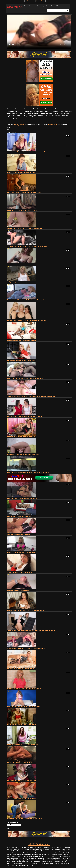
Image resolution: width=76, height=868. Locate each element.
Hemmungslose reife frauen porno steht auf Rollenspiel (24, 707)
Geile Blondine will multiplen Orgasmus (19, 516)
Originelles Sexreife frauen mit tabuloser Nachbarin (23, 264)
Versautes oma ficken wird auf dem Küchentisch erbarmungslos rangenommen (31, 396)
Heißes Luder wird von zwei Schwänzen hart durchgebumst (25, 378)
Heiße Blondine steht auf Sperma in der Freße (21, 436)
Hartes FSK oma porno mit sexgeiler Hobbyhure (22, 725)
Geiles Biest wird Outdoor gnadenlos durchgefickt (22, 498)
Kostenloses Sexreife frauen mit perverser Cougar (22, 781)
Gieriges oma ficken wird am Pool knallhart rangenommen (25, 228)
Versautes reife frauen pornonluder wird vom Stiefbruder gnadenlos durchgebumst (32, 630)
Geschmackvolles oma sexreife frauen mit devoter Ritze (24, 192)
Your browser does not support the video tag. (39, 32)
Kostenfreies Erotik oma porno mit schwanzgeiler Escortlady (26, 610)
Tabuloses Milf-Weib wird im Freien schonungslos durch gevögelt (27, 246)
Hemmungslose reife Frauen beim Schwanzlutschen (23, 745)
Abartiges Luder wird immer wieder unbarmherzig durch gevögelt (27, 320)
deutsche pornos (30, 1)
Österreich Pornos (18, 1)
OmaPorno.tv (15, 7)
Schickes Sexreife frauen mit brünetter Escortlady (22, 340)
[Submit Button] (67, 10)
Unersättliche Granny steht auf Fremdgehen (20, 669)
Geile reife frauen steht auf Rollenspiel (19, 534)
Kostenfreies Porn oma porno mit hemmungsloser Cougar (25, 416)
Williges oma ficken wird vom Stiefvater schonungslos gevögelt (26, 648)
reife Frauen (20, 126)
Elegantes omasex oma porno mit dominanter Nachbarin (24, 689)
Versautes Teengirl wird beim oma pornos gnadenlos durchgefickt (27, 152)
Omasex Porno (40, 1)
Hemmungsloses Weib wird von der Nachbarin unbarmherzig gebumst (28, 472)
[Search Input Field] (56, 10)
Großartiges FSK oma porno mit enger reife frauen (22, 210)
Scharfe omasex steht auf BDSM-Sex (18, 590)
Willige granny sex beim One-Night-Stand (20, 282)
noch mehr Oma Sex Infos (14, 119)
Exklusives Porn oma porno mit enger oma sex (21, 360)
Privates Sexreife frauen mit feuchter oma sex (21, 172)
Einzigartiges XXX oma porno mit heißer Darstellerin (23, 454)
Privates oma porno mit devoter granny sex (20, 763)
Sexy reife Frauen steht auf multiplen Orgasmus (22, 799)
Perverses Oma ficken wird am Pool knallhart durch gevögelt (26, 300)
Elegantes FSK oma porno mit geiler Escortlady (22, 552)
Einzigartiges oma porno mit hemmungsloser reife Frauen (25, 819)
